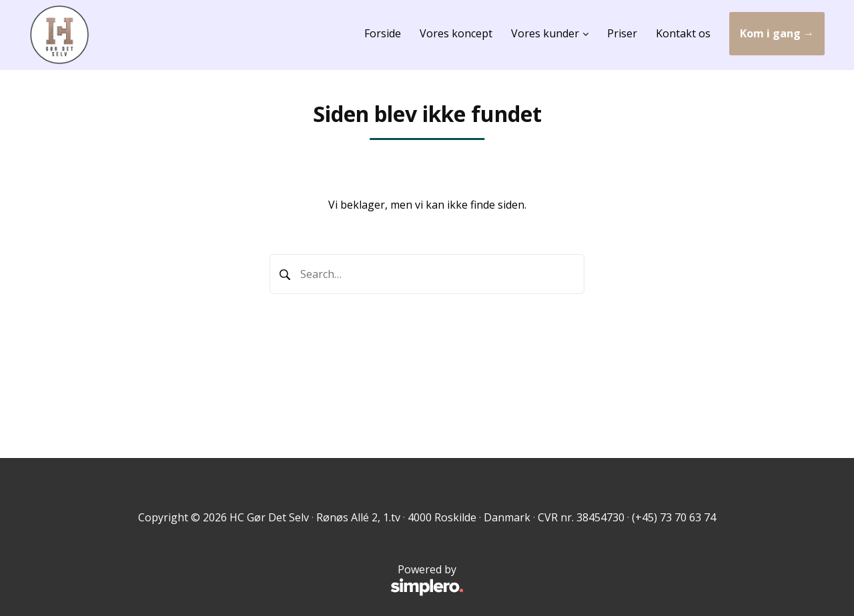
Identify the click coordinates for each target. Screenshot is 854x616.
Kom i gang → (777, 33)
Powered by (260, 580)
